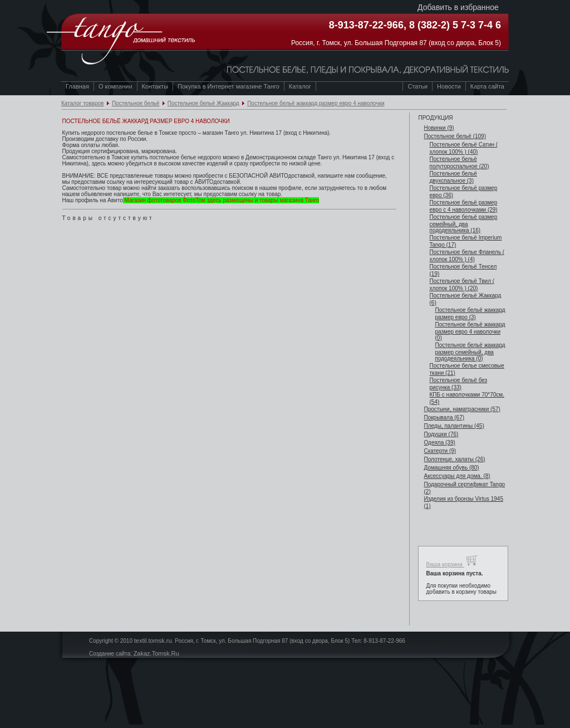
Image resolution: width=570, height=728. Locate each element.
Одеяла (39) (439, 443)
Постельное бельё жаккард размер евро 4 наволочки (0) (470, 331)
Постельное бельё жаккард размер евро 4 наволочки (316, 103)
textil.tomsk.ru (153, 641)
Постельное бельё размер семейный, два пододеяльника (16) (463, 224)
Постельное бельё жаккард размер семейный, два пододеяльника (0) (470, 352)
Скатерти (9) (440, 451)
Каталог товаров (82, 103)
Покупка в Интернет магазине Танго (229, 86)
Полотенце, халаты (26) (454, 459)
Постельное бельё (136, 103)
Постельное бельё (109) (455, 136)
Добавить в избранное (458, 7)
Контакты (155, 86)
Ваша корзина (452, 561)
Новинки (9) (439, 128)
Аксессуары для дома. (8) (457, 476)
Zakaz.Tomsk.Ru (156, 653)
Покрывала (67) (444, 417)
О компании (116, 86)
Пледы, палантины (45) (454, 426)
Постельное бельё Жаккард (203, 103)
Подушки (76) (441, 434)
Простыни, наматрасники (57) (462, 409)
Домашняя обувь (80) (451, 468)
